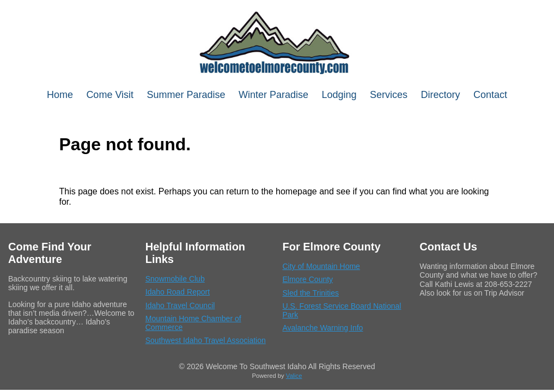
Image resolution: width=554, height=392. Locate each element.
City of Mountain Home (321, 266)
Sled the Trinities (311, 293)
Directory (441, 95)
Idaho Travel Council (180, 305)
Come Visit (110, 95)
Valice (294, 376)
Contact (490, 95)
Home (60, 95)
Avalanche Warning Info (323, 328)
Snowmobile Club (175, 279)
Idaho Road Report (178, 292)
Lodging (339, 95)
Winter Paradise (273, 95)
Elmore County (308, 279)
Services (389, 95)
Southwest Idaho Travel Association (206, 340)
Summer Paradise (186, 95)
